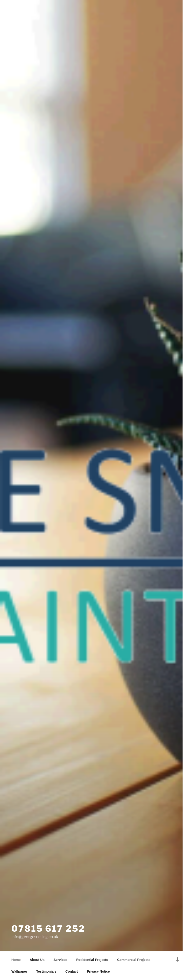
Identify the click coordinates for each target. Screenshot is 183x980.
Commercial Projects (134, 960)
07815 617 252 (48, 929)
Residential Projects (92, 960)
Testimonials (46, 971)
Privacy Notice (98, 971)
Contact (72, 971)
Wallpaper (19, 971)
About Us (37, 960)
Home (16, 960)
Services (60, 960)
